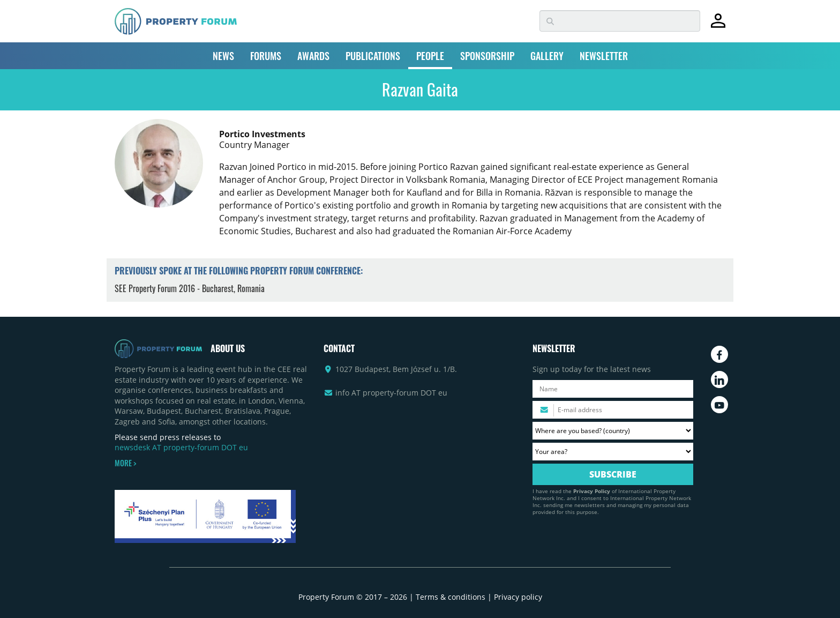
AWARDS (313, 56)
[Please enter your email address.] (613, 410)
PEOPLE (430, 56)
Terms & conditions (451, 597)
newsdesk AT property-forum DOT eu (181, 447)
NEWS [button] (223, 56)
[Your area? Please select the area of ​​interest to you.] (613, 452)
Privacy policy (518, 597)
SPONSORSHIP (487, 56)
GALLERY (547, 56)
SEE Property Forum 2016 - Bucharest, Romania (190, 288)
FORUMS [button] (266, 56)
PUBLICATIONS (373, 56)
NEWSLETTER (604, 56)
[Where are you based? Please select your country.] (613, 431)
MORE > (125, 463)
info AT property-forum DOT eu (391, 393)
